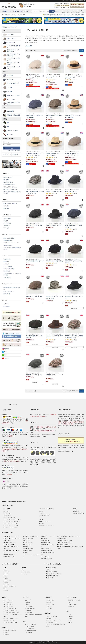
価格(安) (69, 51)
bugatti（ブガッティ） (46, 549)
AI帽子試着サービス (8, 241)
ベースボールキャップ (13, 83)
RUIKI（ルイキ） (50, 578)
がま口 (5, 576)
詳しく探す (58, 11)
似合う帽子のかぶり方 (9, 185)
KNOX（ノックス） (8, 549)
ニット (41, 517)
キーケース (6, 584)
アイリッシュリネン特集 (31, 624)
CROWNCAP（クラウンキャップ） (65, 543)
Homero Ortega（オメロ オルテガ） (12, 536)
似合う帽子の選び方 (8, 182)
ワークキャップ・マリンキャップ (13, 103)
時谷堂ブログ (7, 271)
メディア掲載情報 (8, 266)
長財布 (5, 570)
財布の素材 (6, 206)
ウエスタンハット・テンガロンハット (13, 51)
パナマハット (8, 15)
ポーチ (5, 588)
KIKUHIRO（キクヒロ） (52, 572)
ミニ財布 (6, 574)
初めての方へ (47, 15)
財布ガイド (59, 15)
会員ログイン (7, 304)
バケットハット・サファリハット (13, 59)
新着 (77, 51)
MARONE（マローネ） (28, 538)
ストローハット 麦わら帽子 (14, 46)
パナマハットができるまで (10, 620)
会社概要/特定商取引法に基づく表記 (12, 288)
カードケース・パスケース (10, 586)
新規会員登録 (7, 306)
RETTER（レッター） (28, 551)
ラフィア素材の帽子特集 (31, 630)
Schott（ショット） (27, 545)
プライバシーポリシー (9, 291)
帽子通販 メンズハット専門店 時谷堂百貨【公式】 (14, 502)
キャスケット (10, 79)
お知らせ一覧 (7, 294)
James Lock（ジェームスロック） (11, 547)
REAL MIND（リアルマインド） (54, 576)
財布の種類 (6, 208)
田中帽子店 (25, 547)
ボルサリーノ (22, 15)
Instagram (7, 349)
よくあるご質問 (74, 15)
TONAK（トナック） (62, 538)
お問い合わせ (81, 15)
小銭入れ (6, 578)
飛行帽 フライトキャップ (14, 95)
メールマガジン (7, 277)
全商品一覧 (15, 154)
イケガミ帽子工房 (45, 557)
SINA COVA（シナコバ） (47, 559)
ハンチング (15, 15)
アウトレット (6, 154)
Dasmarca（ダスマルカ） (47, 551)
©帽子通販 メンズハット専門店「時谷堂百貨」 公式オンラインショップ (43, 643)
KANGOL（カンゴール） (28, 549)
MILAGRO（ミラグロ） (52, 568)
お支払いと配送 (66, 15)
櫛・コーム (10, 135)
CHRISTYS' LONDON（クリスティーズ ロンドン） (69, 536)
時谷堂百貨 (5, 27)
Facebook (70, 616)
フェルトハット (11, 42)
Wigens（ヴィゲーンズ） (9, 557)
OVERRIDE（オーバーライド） (49, 536)
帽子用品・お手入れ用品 (13, 115)
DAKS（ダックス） (27, 540)
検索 (53, 11)
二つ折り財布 (7, 572)
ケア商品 (6, 590)
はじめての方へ (7, 259)
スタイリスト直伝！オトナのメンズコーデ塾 (12, 274)
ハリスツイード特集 (30, 626)
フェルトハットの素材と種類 (10, 622)
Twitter (6, 352)
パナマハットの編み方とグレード (11, 618)
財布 (8, 123)
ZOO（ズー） (49, 570)
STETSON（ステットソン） (10, 543)
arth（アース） (45, 538)
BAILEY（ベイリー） (46, 543)
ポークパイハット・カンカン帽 (13, 63)
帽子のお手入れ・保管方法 (10, 187)
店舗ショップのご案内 (9, 238)
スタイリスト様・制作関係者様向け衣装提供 (12, 248)
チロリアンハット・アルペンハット (13, 55)
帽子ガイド (53, 15)
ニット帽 (9, 87)
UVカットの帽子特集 (30, 628)
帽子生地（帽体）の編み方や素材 (11, 612)
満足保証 (6, 221)
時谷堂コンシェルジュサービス (11, 243)
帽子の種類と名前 (8, 602)
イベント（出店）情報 (9, 269)
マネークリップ (7, 580)
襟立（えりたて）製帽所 (63, 545)
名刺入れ (6, 582)
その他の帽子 (10, 111)
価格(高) (74, 51)
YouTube (7, 358)
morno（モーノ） (45, 540)
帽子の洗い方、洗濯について (11, 189)
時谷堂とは (6, 262)
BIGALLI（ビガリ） (8, 540)
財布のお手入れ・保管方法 (10, 204)
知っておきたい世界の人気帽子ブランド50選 (12, 192)
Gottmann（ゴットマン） (9, 555)
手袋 (8, 127)
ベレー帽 (9, 91)
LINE (6, 355)
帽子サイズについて (8, 177)
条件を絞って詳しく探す (14, 151)
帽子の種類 (6, 180)
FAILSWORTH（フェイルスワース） (31, 536)
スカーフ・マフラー (12, 131)
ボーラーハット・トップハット (13, 68)
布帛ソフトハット (12, 38)
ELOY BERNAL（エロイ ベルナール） (12, 538)
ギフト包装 (6, 228)
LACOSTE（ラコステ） (28, 543)
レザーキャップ (11, 99)
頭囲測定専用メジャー (9, 245)
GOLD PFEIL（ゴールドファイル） (54, 574)
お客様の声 (6, 264)
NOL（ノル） (26, 553)
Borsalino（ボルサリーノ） (10, 545)
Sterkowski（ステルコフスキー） (65, 540)
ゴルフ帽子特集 (29, 633)
